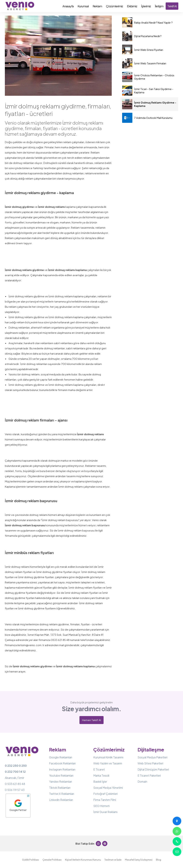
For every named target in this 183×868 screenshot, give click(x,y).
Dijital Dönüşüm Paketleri (153, 769)
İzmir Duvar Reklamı (105, 812)
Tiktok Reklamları (60, 788)
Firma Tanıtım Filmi (105, 800)
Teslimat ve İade (113, 860)
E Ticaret (99, 769)
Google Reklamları (61, 757)
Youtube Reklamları (61, 775)
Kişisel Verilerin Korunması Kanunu (83, 860)
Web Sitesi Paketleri (150, 763)
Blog (159, 860)
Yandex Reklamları (61, 782)
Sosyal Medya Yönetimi (108, 788)
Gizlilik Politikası (31, 860)
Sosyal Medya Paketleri (152, 757)
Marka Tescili (101, 775)
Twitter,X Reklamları (62, 794)
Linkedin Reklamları (61, 800)
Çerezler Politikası (52, 860)
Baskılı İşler (100, 782)
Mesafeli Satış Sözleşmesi (139, 860)
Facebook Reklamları (62, 763)
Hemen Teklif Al (91, 720)
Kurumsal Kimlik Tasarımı (108, 757)
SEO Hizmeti (101, 806)
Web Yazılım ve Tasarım (108, 763)
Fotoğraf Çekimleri (105, 794)
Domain (142, 782)
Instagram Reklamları (62, 769)
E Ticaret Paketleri (149, 775)
